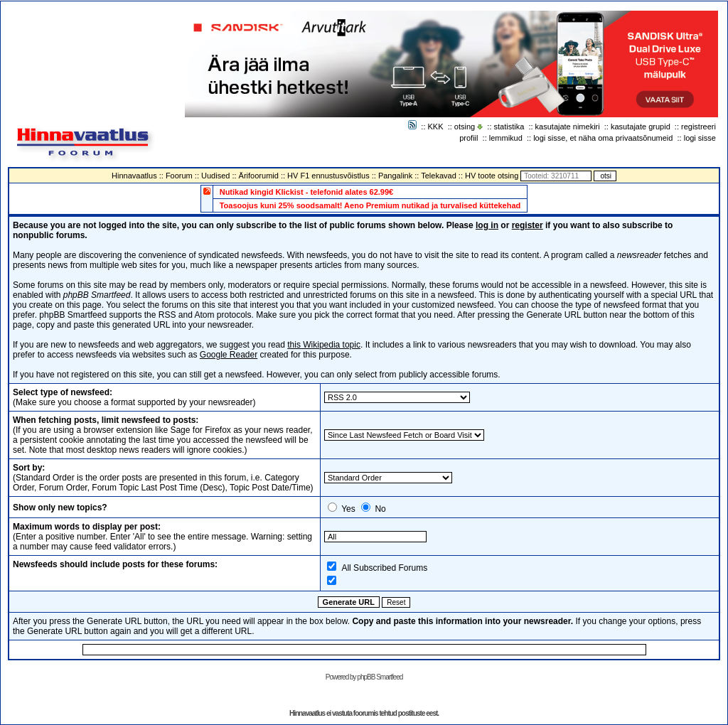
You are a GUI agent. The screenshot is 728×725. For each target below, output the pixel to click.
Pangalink (395, 176)
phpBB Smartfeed (380, 677)
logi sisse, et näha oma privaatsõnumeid (603, 138)
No (380, 509)
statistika (509, 127)
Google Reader (229, 355)
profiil (469, 138)
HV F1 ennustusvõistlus (328, 176)
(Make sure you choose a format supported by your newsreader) (134, 397)
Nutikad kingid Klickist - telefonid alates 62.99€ (307, 192)
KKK (436, 127)
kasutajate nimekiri (568, 127)
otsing (465, 127)
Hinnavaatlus (134, 176)
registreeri (698, 127)
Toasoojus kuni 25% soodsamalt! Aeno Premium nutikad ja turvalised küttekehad (370, 205)
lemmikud (506, 138)
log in (487, 225)
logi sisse (700, 138)
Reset (396, 602)
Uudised (215, 176)
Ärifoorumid (259, 176)
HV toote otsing (492, 176)
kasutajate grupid (641, 127)
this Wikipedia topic (324, 345)
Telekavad (439, 176)
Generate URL (349, 602)
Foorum (179, 176)
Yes (348, 509)
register (528, 225)
